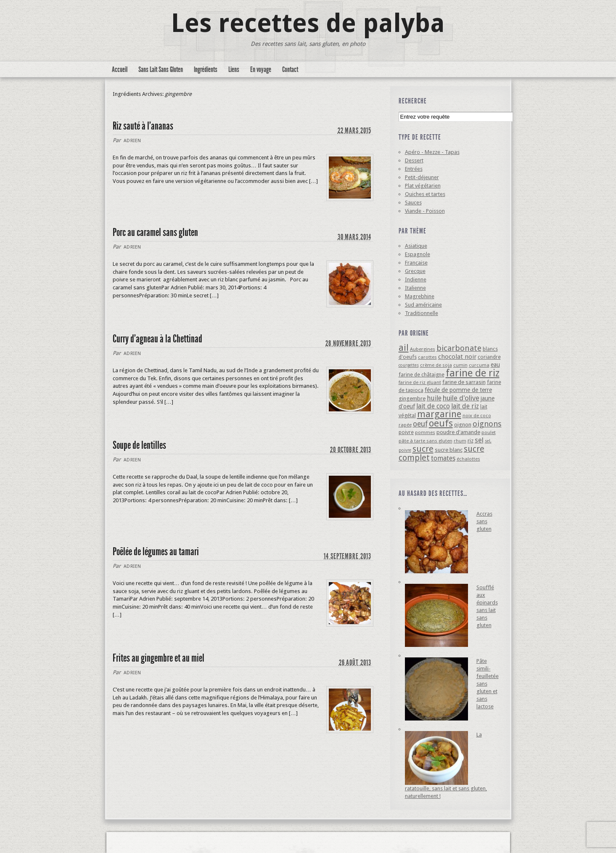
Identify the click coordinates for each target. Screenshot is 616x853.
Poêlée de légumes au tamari (156, 552)
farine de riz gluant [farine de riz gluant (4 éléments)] (420, 382)
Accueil (120, 69)
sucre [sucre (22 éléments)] (423, 449)
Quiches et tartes (425, 194)
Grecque (415, 271)
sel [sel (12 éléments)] (479, 440)
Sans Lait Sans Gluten (161, 69)
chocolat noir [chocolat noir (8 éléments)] (457, 357)
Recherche (413, 101)
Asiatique (416, 246)
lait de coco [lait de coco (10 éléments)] (433, 406)
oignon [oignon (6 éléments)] (463, 425)
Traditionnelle (422, 313)
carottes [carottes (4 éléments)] (427, 357)
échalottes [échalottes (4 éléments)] (468, 459)
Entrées (414, 169)
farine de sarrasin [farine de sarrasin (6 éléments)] (464, 382)
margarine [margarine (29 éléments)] (439, 414)
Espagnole (418, 254)
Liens (234, 69)
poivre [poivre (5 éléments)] (406, 432)
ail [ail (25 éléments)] (404, 348)
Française (416, 263)
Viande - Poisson (425, 211)
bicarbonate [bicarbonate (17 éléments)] (459, 348)
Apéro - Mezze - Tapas (432, 152)
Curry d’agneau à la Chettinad (157, 339)
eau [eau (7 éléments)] (495, 365)
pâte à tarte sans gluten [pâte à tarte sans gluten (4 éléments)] (426, 441)
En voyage (261, 69)
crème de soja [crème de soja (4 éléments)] (436, 365)
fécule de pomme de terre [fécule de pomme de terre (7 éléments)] (458, 390)
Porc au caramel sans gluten (155, 232)
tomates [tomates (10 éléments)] (443, 458)
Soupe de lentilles (139, 445)
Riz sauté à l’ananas (143, 126)
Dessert (414, 160)
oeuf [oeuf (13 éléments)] (420, 424)
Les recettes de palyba (308, 23)
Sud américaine (423, 305)
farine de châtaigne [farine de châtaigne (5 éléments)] (422, 375)
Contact (290, 69)
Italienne (415, 288)
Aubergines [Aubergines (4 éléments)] (423, 349)
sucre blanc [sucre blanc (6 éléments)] (449, 450)
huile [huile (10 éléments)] (434, 398)
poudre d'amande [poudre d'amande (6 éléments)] (458, 432)
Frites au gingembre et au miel (159, 658)
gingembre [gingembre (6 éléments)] (412, 399)
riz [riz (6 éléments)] (471, 441)
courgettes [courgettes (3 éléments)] (409, 365)
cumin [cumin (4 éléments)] (460, 365)
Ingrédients (206, 69)
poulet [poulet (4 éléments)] (489, 432)
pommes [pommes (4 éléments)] (425, 432)
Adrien (132, 141)
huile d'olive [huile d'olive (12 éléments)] (461, 398)
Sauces (413, 203)
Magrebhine (420, 296)
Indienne (416, 279)
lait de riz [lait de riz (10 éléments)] (465, 406)
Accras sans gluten (484, 521)
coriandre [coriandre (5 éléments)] (489, 357)
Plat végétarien (423, 186)
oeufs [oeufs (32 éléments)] (441, 423)
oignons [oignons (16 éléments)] (487, 424)
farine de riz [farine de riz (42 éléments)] (473, 373)
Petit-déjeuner (422, 177)
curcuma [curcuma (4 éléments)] (479, 365)
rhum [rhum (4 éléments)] (460, 441)
